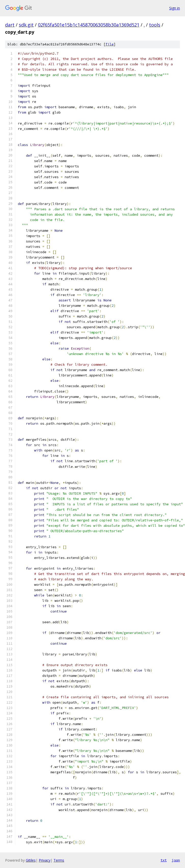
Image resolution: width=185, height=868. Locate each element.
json (176, 860)
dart (10, 25)
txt (164, 860)
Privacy (45, 860)
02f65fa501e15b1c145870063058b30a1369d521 (89, 25)
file (110, 44)
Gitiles (31, 860)
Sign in (175, 8)
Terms (59, 860)
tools (155, 25)
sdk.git (26, 25)
